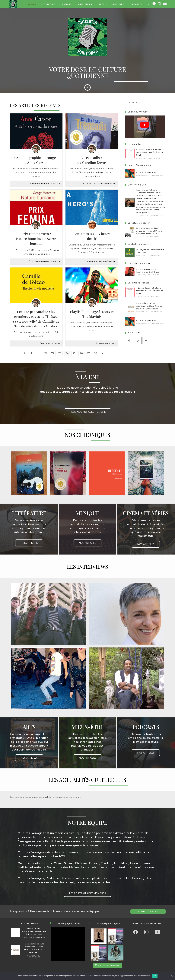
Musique (112, 261)
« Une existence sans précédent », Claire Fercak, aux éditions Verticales (149, 306)
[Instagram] (138, 341)
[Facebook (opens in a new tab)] (154, 4)
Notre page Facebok (69, 923)
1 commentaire (156, 312)
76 (81, 353)
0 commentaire (154, 158)
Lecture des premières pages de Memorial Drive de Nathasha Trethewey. (150, 231)
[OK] (172, 976)
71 (46, 353)
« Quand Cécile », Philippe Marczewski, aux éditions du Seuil (150, 152)
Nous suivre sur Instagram (108, 965)
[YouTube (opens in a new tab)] (165, 4)
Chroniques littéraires (40, 183)
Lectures (46, 343)
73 (60, 353)
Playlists (103, 343)
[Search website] (149, 4)
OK (155, 976)
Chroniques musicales (97, 261)
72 (53, 353)
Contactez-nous (148, 912)
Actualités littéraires (40, 261)
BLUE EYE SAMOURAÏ (147, 172)
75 (74, 353)
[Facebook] (129, 341)
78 (95, 353)
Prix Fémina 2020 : (36, 239)
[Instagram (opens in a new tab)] (159, 4)
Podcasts (56, 343)
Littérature (55, 183)
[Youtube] (146, 341)
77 (88, 353)
